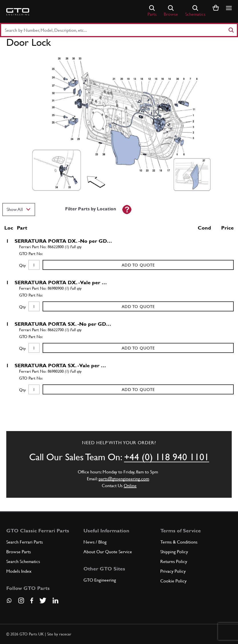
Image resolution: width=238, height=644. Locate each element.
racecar (65, 634)
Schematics (195, 11)
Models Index (19, 571)
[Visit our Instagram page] (21, 600)
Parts (152, 11)
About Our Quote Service (108, 552)
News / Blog (95, 542)
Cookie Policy (173, 581)
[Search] (231, 30)
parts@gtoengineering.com (124, 479)
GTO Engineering (100, 580)
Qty (22, 265)
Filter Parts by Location (91, 209)
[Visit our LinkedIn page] (55, 600)
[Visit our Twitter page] (43, 600)
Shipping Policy (174, 552)
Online (130, 486)
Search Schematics (23, 561)
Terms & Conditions (179, 542)
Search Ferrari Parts (25, 542)
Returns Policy (174, 561)
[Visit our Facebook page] (32, 600)
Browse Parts (19, 552)
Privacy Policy (173, 571)
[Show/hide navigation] (229, 8)
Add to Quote (138, 265)
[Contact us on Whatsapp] (9, 602)
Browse (171, 11)
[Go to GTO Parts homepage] (18, 12)
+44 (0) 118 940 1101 (167, 457)
